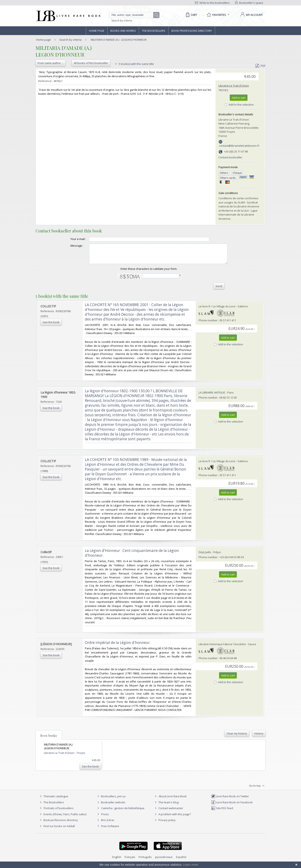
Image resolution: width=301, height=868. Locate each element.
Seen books (49, 739)
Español (181, 861)
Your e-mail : (70, 239)
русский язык (164, 861)
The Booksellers (154, 31)
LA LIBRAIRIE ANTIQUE (212, 396)
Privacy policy (165, 824)
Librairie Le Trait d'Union (234, 86)
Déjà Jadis (205, 556)
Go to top (257, 790)
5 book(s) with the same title (134, 64)
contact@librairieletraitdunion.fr (239, 146)
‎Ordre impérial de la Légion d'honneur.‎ (118, 646)
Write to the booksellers (212, 3)
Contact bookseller (230, 157)
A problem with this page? (172, 818)
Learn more (191, 865)
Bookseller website (111, 806)
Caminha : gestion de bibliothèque (123, 812)
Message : (69, 246)
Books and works (123, 31)
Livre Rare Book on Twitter (230, 800)
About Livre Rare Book (173, 800)
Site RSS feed (222, 812)
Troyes (223, 90)
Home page (97, 31)
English (117, 861)
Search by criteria (122, 21)
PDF (260, 66)
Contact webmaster (168, 812)
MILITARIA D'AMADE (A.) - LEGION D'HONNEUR (119, 40)
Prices (105, 818)
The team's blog (166, 806)
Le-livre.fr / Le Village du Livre (217, 310)
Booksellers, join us (111, 800)
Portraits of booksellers (59, 812)
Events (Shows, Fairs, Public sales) (62, 818)
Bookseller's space (249, 3)
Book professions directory (192, 31)
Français (130, 861)
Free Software (110, 830)
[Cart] (191, 15)
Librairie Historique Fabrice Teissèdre (222, 648)
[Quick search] (133, 15)
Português (145, 861)
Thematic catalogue (53, 800)
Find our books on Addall (57, 830)
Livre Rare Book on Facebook (232, 806)
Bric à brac (108, 824)
